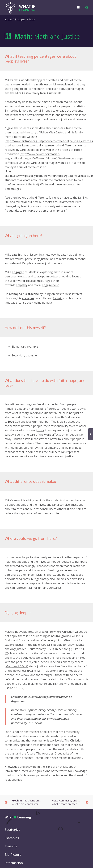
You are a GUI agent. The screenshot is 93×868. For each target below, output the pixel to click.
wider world (17, 281)
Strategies (12, 830)
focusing (59, 298)
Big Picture (13, 854)
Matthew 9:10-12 (16, 666)
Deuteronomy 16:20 (40, 649)
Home (8, 19)
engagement (50, 285)
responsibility (59, 426)
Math (32, 19)
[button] (86, 7)
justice (40, 430)
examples (28, 298)
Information (14, 863)
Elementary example (25, 347)
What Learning (18, 817)
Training (11, 846)
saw (15, 255)
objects (56, 294)
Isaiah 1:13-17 (14, 688)
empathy (22, 285)
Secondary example (24, 355)
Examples (20, 19)
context (22, 276)
